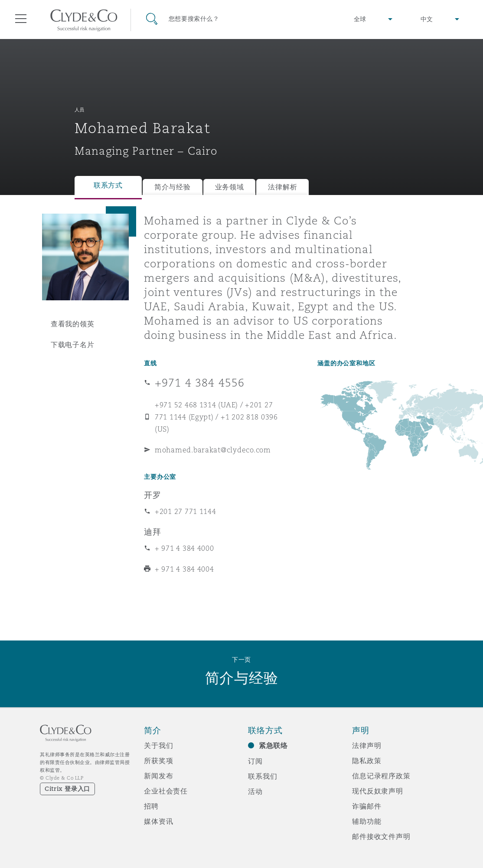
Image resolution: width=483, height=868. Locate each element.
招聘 (151, 806)
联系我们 (263, 776)
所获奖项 (158, 761)
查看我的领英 (72, 324)
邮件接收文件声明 (381, 836)
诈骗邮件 (367, 806)
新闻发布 (158, 776)
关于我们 (158, 745)
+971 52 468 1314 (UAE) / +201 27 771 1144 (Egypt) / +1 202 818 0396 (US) (216, 417)
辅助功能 (367, 821)
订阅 (255, 761)
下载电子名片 (72, 345)
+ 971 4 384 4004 (184, 569)
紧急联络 (273, 746)
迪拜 (153, 532)
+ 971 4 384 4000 (184, 548)
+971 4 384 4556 (200, 383)
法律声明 (367, 745)
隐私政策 (367, 761)
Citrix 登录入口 (67, 789)
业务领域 (230, 187)
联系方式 (108, 185)
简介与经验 (173, 187)
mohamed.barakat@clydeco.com (213, 450)
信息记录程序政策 (381, 776)
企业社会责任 (166, 791)
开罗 (153, 495)
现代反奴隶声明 (378, 791)
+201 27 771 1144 (186, 511)
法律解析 (282, 187)
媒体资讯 (158, 821)
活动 (255, 791)
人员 (80, 110)
